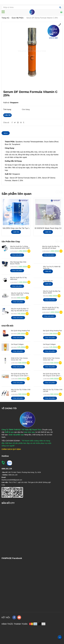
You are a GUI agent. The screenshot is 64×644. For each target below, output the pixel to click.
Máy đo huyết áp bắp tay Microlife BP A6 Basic (51, 247)
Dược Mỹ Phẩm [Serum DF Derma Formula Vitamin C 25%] (18, 18)
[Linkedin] (18, 123)
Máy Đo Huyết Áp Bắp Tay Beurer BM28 (52, 292)
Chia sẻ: (6, 123)
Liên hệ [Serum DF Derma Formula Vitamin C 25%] (7, 115)
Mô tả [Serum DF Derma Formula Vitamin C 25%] (6, 133)
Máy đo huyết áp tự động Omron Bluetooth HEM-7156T (20, 247)
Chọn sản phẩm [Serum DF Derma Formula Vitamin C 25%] (17, 255)
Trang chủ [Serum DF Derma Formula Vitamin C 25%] (5, 18)
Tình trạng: (8, 109)
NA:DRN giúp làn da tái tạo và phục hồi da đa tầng (26, 228)
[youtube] (19, 617)
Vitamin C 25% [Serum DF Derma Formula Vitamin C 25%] (18, 181)
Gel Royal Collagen (17, 344)
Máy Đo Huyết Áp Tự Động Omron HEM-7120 (20, 294)
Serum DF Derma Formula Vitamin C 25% (25, 178)
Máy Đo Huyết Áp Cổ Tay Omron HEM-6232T (50, 308)
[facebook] (14, 617)
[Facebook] (12, 123)
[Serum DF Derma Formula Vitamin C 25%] (21, 123)
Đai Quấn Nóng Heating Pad (20, 331)
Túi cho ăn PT (48, 281)
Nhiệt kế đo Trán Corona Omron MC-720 (19, 359)
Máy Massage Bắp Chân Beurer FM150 (18, 263)
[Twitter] (15, 123)
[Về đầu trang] (60, 637)
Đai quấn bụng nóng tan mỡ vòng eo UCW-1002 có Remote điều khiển (20, 376)
